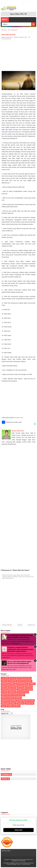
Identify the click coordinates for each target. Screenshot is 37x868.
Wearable (11, 706)
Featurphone (12, 681)
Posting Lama (31, 625)
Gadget (21, 681)
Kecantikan (12, 687)
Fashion (4, 681)
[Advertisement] (18, 55)
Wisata (18, 706)
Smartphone (22, 701)
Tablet (13, 703)
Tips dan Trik (30, 703)
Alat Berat (5, 678)
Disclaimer (6, 863)
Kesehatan (21, 687)
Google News (19, 418)
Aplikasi (13, 678)
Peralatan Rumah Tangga (9, 695)
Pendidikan (12, 692)
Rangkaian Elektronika (9, 701)
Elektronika (27, 678)
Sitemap (31, 863)
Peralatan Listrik (23, 692)
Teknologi (21, 703)
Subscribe (18, 830)
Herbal (12, 684)
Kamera (4, 687)
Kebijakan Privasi (14, 863)
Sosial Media (5, 703)
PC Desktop (29, 689)
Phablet (22, 695)
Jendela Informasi (26, 864)
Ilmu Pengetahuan (6, 39)
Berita (19, 678)
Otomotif (20, 689)
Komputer (29, 687)
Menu (5, 19)
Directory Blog (6, 851)
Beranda (20, 625)
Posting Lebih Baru (7, 625)
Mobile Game (12, 689)
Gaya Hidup (28, 681)
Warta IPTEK (16, 860)
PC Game (4, 692)
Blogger (15, 864)
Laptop (4, 689)
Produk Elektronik (8, 698)
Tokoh (4, 706)
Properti (18, 698)
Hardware (5, 684)
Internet (32, 684)
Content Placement (24, 863)
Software (31, 701)
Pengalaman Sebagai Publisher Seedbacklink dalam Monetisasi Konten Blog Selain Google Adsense (20, 649)
